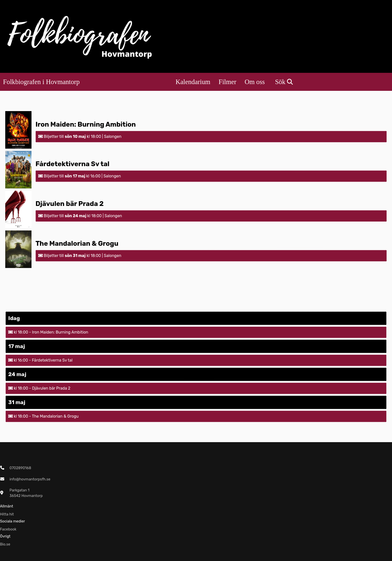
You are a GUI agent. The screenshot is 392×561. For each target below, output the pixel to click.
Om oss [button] (255, 82)
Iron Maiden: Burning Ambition (86, 124)
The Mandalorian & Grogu (77, 243)
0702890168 (20, 468)
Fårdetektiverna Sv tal (72, 164)
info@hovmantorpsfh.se (30, 479)
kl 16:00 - (20, 360)
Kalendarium (193, 82)
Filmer (227, 82)
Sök (284, 82)
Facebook (8, 529)
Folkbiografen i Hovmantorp (41, 82)
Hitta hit (7, 514)
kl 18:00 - (20, 332)
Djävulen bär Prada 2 (70, 204)
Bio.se (5, 544)
